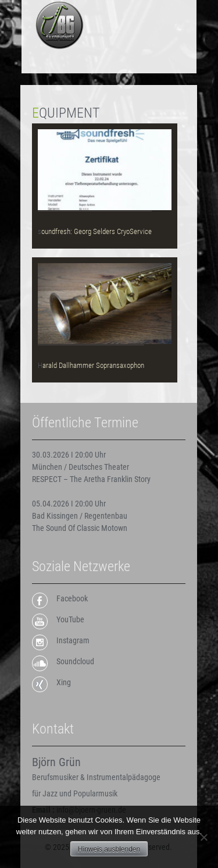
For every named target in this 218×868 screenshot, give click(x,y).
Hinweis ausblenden (109, 849)
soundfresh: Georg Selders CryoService (95, 231)
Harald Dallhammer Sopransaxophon (91, 365)
